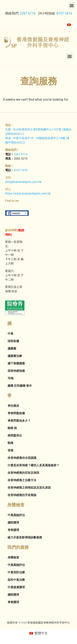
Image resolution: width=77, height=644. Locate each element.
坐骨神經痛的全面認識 (22, 458)
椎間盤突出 (15, 435)
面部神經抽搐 (16, 371)
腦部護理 (13, 522)
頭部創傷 (13, 341)
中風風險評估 (16, 515)
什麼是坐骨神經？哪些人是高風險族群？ (33, 465)
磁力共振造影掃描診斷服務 (25, 537)
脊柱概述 (13, 406)
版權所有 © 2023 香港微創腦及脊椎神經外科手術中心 (38, 623)
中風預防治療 (16, 572)
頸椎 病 (12, 428)
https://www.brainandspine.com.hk (28, 193)
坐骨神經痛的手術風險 (22, 495)
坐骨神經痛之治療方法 (22, 480)
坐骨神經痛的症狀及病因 (23, 473)
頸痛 (10, 443)
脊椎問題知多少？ (19, 421)
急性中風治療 (16, 580)
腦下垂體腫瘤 (16, 363)
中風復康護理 (16, 587)
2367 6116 (28, 13)
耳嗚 (10, 378)
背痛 (10, 450)
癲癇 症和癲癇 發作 (20, 386)
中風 (10, 334)
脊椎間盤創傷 (16, 413)
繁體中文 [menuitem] (41, 633)
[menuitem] (69, 25)
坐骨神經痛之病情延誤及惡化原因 (29, 488)
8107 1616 (64, 13)
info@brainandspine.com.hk (23, 182)
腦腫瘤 (12, 348)
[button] (72, 5)
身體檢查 (13, 557)
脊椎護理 (13, 530)
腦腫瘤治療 (15, 356)
